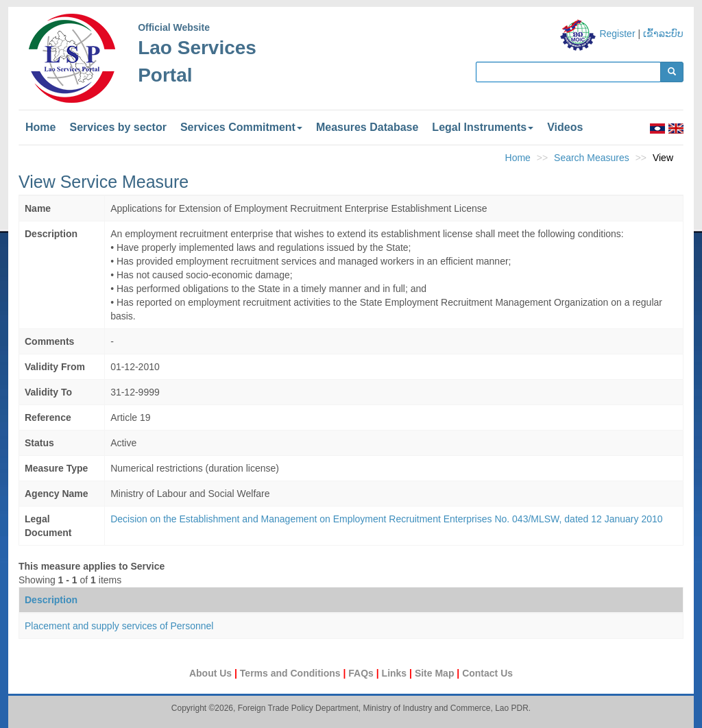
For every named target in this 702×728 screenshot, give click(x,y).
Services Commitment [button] (241, 127)
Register (617, 34)
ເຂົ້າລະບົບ (663, 34)
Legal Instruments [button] (483, 127)
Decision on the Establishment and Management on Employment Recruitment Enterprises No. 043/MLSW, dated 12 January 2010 (386, 519)
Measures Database (367, 127)
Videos (565, 127)
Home (40, 127)
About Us (212, 673)
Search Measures (592, 158)
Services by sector (118, 127)
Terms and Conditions (292, 673)
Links (396, 673)
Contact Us (487, 673)
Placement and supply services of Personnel (119, 626)
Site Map (436, 673)
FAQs (362, 673)
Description (51, 600)
